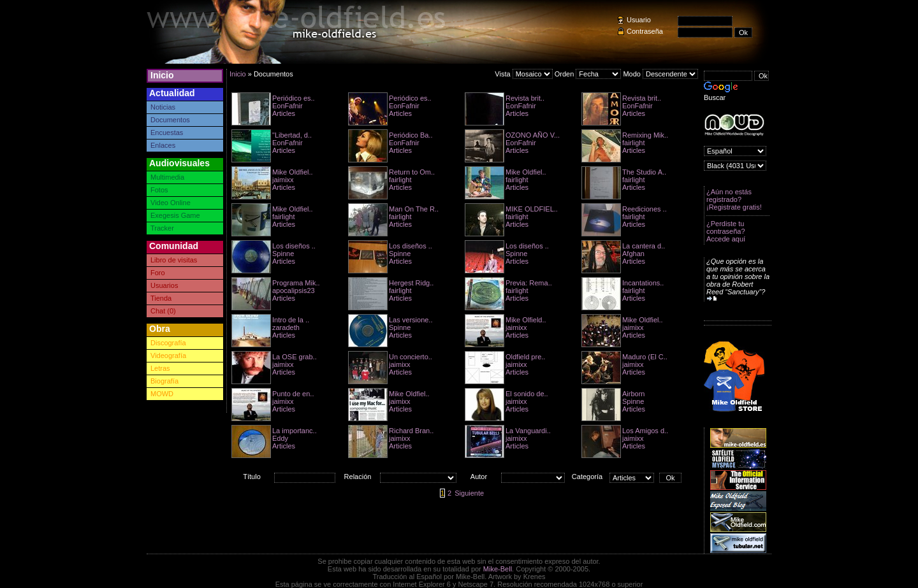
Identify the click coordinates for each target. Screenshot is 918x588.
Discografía (168, 343)
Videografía (168, 355)
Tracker (162, 228)
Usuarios (164, 285)
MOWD (162, 394)
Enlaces (163, 145)
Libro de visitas (174, 260)
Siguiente (469, 493)
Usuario (639, 20)
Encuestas (167, 133)
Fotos (159, 190)
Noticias (163, 107)
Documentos (170, 120)
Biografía (164, 381)
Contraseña (645, 31)
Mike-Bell (498, 569)
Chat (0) (163, 311)
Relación (358, 477)
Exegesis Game (175, 215)
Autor (479, 477)
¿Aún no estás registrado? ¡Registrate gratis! (734, 199)
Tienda (161, 298)
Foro (158, 273)
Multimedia (167, 177)
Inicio (162, 75)
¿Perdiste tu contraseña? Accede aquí (726, 231)
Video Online (171, 203)
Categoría (587, 477)
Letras (160, 368)
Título (252, 477)
